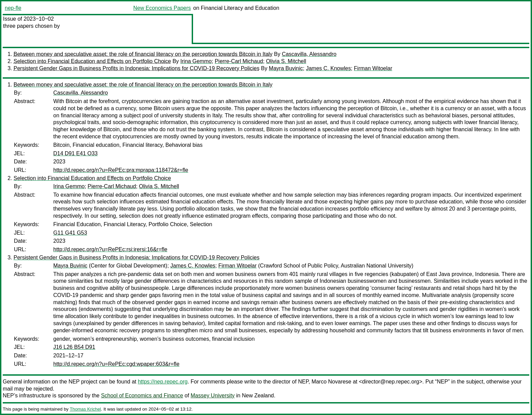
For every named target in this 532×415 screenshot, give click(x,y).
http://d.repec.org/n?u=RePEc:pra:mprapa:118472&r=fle (121, 170)
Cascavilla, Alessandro (309, 54)
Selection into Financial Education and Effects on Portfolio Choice (92, 61)
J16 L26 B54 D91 (74, 347)
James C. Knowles (329, 68)
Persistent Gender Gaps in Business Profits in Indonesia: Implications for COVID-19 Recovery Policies (137, 68)
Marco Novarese (331, 382)
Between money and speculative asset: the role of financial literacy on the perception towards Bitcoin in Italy (143, 54)
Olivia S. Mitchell (286, 61)
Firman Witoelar (373, 68)
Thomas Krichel (85, 409)
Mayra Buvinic (286, 68)
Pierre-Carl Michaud (239, 61)
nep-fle (13, 8)
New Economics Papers (162, 8)
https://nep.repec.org (163, 382)
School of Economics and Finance (142, 396)
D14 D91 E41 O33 (75, 153)
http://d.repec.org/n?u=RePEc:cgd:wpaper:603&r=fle (116, 364)
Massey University (213, 396)
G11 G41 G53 (70, 233)
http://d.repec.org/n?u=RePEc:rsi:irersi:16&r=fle (110, 249)
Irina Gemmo (196, 61)
